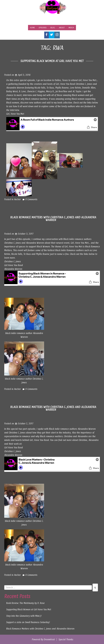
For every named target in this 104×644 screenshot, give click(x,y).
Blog (53, 28)
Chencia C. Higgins (36, 91)
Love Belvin (75, 88)
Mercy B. (50, 91)
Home (32, 28)
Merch (71, 28)
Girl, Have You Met (15, 114)
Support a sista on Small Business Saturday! (28, 622)
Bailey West (12, 91)
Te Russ (50, 88)
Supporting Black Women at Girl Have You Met (52, 61)
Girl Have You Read (14, 265)
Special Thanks (66, 639)
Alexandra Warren (15, 88)
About (62, 28)
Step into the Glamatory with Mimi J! (24, 616)
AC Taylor (77, 91)
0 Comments (31, 199)
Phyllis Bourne (62, 88)
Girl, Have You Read (65, 84)
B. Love (22, 91)
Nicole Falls (40, 88)
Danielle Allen (89, 88)
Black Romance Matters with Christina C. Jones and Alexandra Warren (53, 219)
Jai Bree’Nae (61, 91)
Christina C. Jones (84, 84)
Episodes (43, 28)
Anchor (17, 199)
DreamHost (49, 639)
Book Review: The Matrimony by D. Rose (25, 603)
